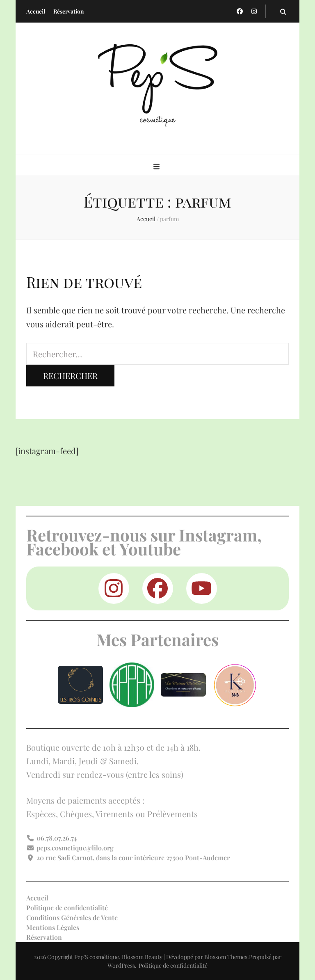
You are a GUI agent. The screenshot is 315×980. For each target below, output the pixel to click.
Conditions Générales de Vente (72, 917)
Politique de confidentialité (67, 908)
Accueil (36, 11)
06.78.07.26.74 (57, 838)
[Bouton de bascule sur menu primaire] (157, 166)
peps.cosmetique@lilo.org (75, 848)
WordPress (121, 965)
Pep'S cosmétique (97, 957)
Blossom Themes (226, 957)
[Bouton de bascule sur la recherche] (283, 11)
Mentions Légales (53, 927)
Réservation (69, 11)
